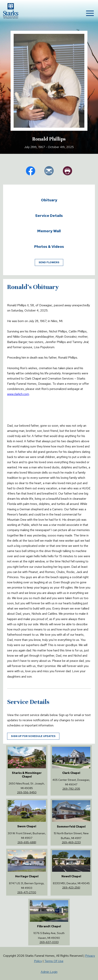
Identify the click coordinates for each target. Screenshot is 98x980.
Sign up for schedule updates (33, 736)
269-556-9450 (27, 792)
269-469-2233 (71, 842)
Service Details (49, 216)
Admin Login (49, 972)
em (49, 171)
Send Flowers (49, 262)
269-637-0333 (49, 942)
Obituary (49, 200)
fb (31, 171)
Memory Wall (49, 231)
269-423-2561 (71, 887)
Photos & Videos (49, 246)
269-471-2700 (27, 892)
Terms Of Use (54, 961)
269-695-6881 (27, 842)
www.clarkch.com (18, 394)
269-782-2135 (71, 789)
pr (67, 171)
